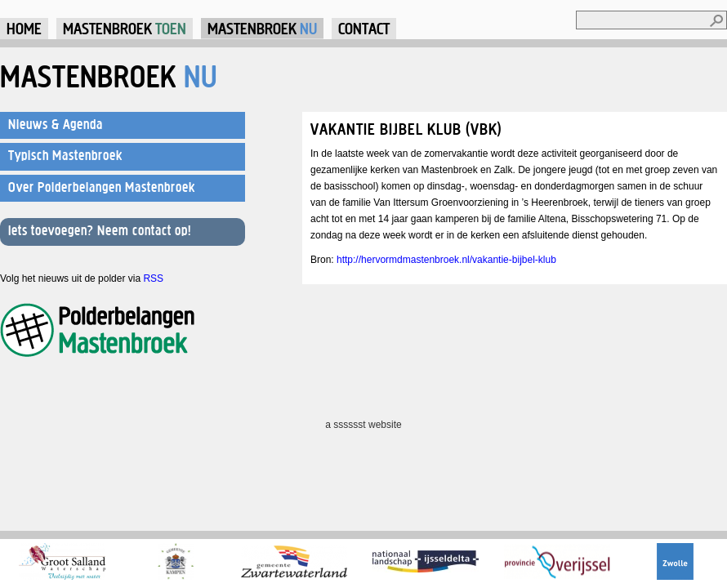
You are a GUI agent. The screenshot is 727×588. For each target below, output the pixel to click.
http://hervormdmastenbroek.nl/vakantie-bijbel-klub (446, 260)
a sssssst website (363, 425)
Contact (364, 28)
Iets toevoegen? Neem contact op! (100, 230)
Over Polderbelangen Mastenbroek (102, 187)
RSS (153, 278)
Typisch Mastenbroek (65, 155)
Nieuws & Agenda (56, 124)
